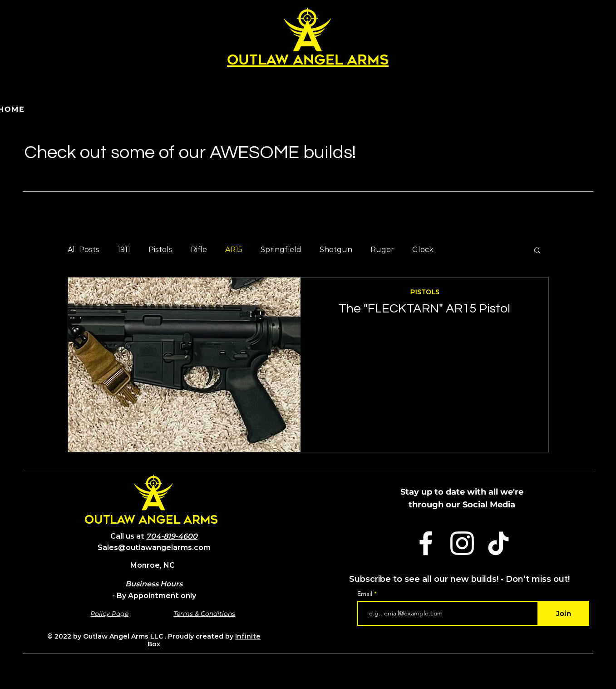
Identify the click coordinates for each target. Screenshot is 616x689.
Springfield (281, 250)
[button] (537, 251)
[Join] (564, 613)
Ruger (382, 250)
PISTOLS (424, 292)
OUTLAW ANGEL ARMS (151, 521)
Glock (423, 250)
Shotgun (336, 250)
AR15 (234, 250)
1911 (124, 250)
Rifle (199, 250)
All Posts (84, 250)
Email (366, 594)
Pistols (160, 250)
